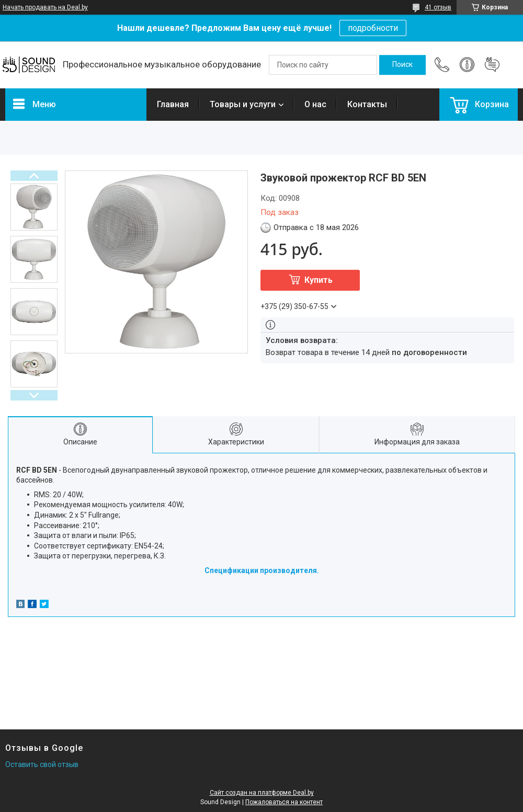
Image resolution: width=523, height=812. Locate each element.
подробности (373, 28)
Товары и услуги (243, 104)
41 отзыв (438, 7)
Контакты (367, 104)
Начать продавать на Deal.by (45, 7)
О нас (315, 104)
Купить (319, 280)
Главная (173, 104)
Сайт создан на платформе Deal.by (262, 793)
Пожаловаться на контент (284, 802)
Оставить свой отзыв (42, 764)
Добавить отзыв (492, 65)
